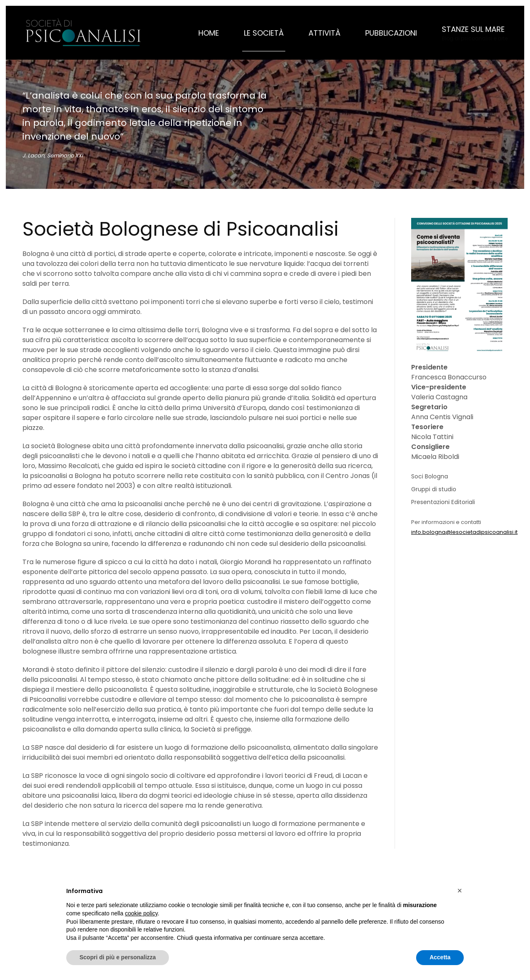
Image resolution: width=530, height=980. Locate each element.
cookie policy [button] (141, 913)
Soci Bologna (430, 476)
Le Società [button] (264, 33)
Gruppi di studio (434, 489)
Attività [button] (324, 33)
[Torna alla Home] (84, 33)
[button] (475, 33)
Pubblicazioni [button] (391, 33)
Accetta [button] (440, 957)
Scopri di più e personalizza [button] (118, 957)
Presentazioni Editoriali (443, 502)
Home (209, 33)
